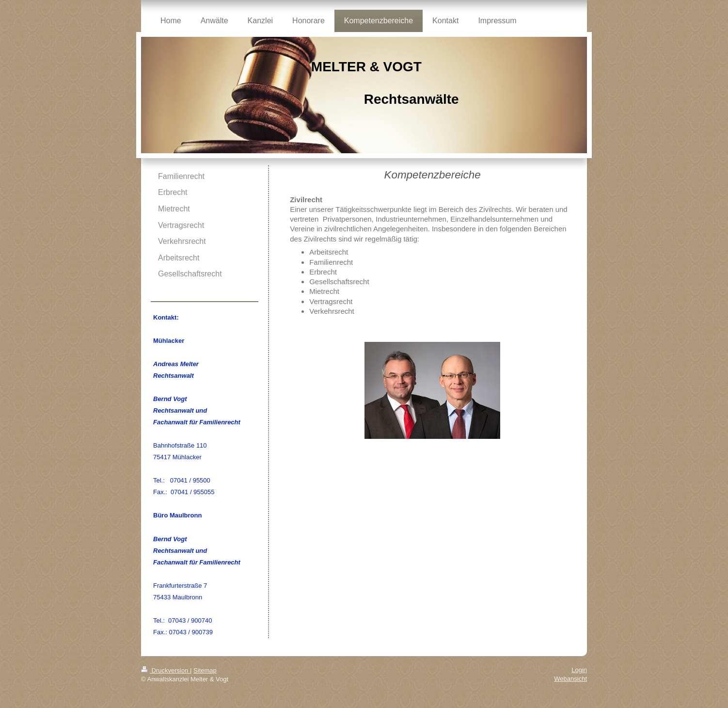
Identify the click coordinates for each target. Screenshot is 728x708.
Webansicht (570, 679)
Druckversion (166, 670)
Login (579, 670)
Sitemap (205, 670)
